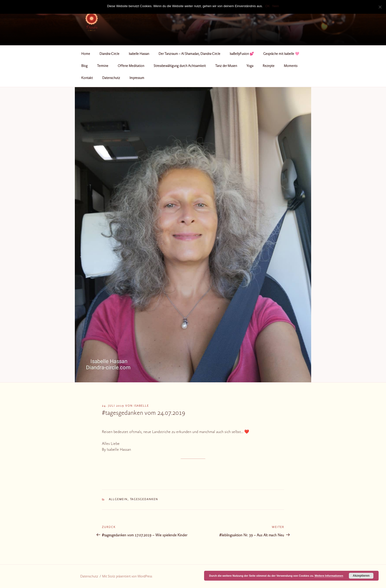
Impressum (137, 78)
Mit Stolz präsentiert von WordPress (127, 577)
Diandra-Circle (109, 54)
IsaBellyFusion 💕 (242, 54)
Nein (276, 6)
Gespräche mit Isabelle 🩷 (281, 54)
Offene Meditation (131, 66)
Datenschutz (111, 78)
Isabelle (141, 406)
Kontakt (87, 78)
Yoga (250, 66)
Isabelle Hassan (139, 54)
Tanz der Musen (226, 66)
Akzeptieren (361, 576)
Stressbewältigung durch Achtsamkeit (180, 66)
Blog (84, 66)
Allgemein (118, 500)
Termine (103, 66)
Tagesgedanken (144, 500)
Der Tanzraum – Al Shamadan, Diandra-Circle (189, 54)
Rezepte (269, 66)
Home (86, 54)
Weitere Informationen (329, 576)
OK (267, 6)
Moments (291, 66)
